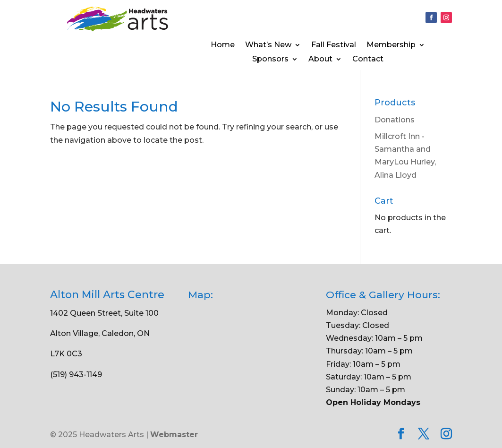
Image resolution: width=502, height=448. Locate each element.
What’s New (268, 45)
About (320, 60)
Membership (391, 45)
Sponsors (270, 60)
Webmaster (174, 435)
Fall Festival (334, 45)
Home (223, 45)
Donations (395, 120)
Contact (368, 60)
